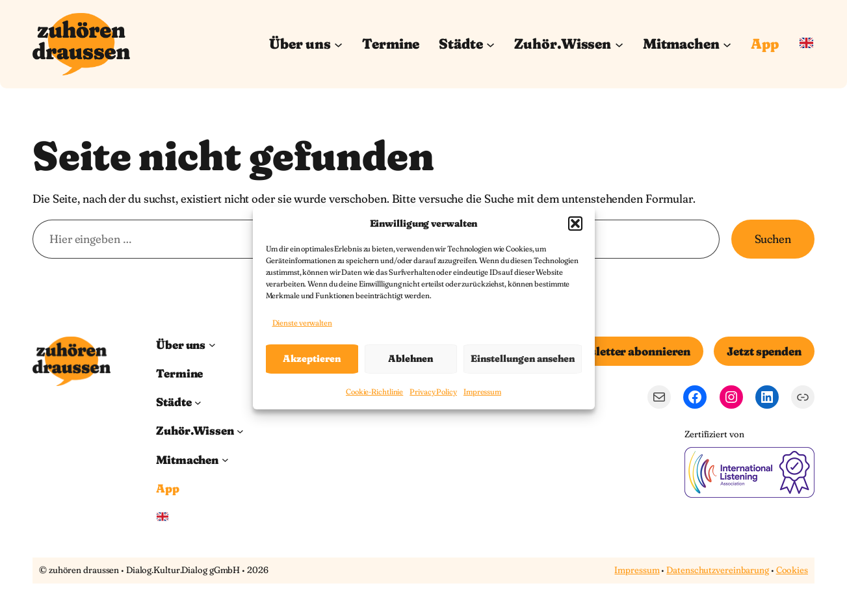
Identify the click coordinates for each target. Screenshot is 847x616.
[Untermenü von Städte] (490, 44)
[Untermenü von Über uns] (338, 44)
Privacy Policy (433, 391)
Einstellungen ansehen (523, 358)
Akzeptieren (312, 358)
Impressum (482, 391)
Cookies (792, 570)
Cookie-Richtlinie (374, 391)
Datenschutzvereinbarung (718, 570)
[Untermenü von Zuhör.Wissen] (619, 44)
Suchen (773, 239)
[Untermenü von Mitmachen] (727, 44)
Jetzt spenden (764, 351)
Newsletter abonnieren (628, 351)
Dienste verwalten (302, 323)
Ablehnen (410, 358)
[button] (575, 223)
